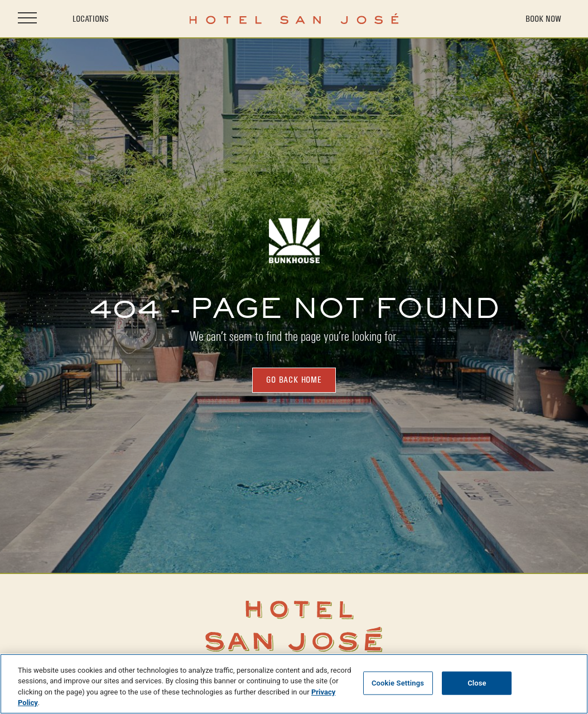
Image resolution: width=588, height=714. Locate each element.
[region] (294, 684)
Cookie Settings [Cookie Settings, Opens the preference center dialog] (398, 683)
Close (477, 683)
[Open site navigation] (27, 19)
